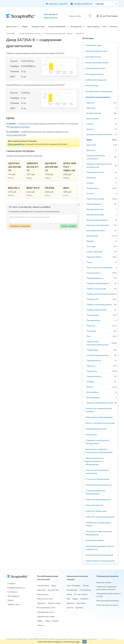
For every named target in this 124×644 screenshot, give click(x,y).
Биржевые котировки (20, 127)
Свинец (40, 625)
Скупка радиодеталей (16, 135)
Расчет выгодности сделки (107, 605)
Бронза (56, 621)
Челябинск (84, 599)
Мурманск (71, 603)
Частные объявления (57, 26)
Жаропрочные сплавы (46, 616)
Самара (75, 599)
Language (99, 4)
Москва (86, 585)
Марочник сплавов (104, 582)
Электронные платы (45, 599)
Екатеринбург (72, 590)
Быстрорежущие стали (46, 608)
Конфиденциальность (16, 588)
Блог (105, 26)
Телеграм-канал (38, 26)
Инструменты (76, 26)
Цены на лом (11, 26)
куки (78, 642)
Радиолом (41, 603)
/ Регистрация (111, 16)
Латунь (48, 621)
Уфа (68, 599)
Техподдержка (13, 596)
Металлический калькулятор (108, 601)
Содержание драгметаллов (30, 33)
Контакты (114, 26)
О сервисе (11, 583)
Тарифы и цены (13, 604)
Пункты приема (93, 26)
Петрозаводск (85, 590)
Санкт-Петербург (74, 585)
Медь (54, 585)
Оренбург (79, 608)
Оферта (11, 600)
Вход (103, 16)
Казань (69, 594)
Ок (84, 641)
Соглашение (12, 592)
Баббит (40, 621)
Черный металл (43, 585)
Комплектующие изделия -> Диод (59, 33)
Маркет (25, 26)
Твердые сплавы (54, 603)
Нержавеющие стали (45, 612)
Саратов (70, 608)
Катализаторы (53, 590)
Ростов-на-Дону (81, 594)
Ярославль (81, 603)
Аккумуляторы (43, 594)
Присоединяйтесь (16, 144)
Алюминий (41, 590)
